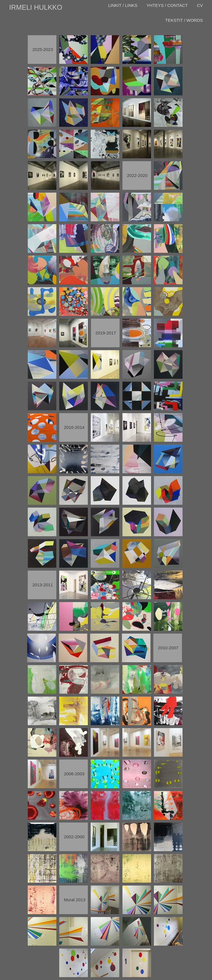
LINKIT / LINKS (123, 5)
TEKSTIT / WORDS (184, 20)
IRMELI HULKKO (36, 7)
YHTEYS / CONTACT (167, 5)
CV (200, 5)
